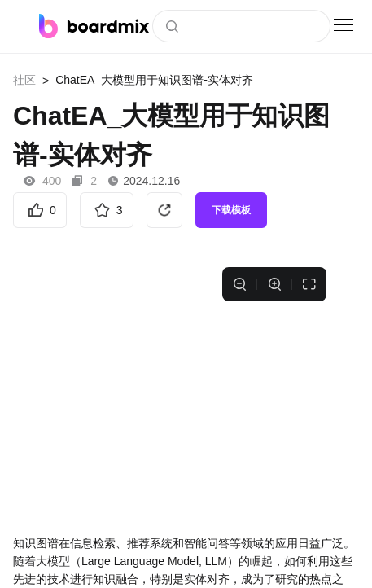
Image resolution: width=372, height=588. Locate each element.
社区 (24, 80)
